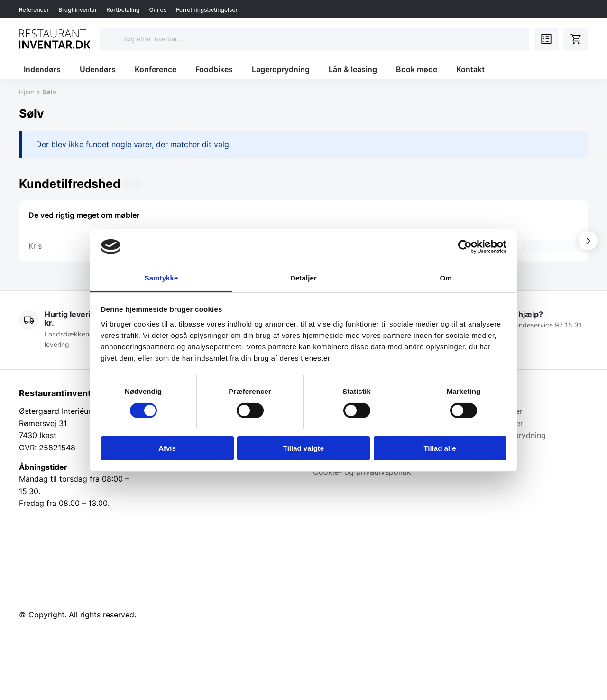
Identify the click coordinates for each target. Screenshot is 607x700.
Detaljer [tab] (303, 278)
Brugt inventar (78, 10)
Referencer (34, 10)
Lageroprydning (281, 69)
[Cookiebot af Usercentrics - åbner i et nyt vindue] (465, 247)
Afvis (167, 448)
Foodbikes (214, 69)
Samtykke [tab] (161, 278)
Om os (158, 10)
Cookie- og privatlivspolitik (362, 472)
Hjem (27, 92)
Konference (156, 69)
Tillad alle (440, 448)
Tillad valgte (303, 448)
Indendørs (42, 69)
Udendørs (98, 69)
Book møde (417, 69)
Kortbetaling (123, 10)
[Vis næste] (588, 241)
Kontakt (470, 69)
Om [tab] (446, 278)
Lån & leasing (353, 69)
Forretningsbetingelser (207, 10)
